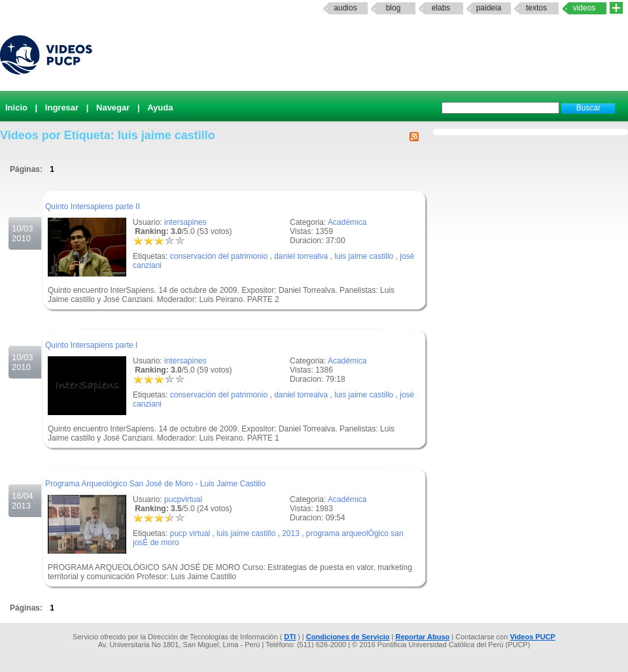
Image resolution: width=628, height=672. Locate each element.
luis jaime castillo (364, 256)
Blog (393, 8)
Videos (584, 8)
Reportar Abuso (423, 637)
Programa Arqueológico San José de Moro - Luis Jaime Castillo (155, 484)
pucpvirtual (183, 499)
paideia (489, 8)
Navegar (113, 108)
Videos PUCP (532, 637)
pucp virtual (190, 533)
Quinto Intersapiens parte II (93, 207)
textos (536, 8)
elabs (441, 8)
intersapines (185, 222)
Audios (345, 8)
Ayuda (160, 108)
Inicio (16, 108)
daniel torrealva (301, 256)
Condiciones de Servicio (348, 637)
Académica (347, 222)
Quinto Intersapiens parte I (91, 345)
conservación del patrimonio (219, 256)
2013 (291, 533)
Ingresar (62, 108)
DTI (290, 637)
